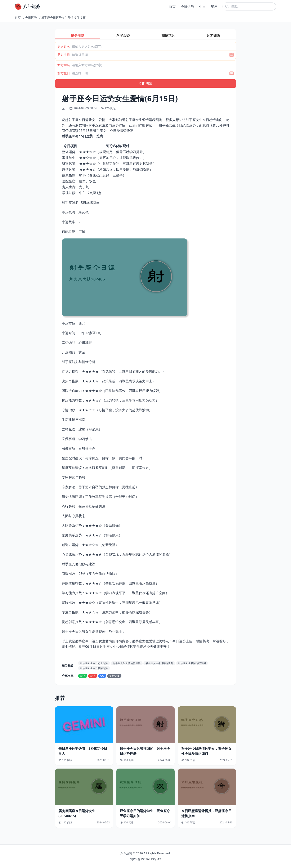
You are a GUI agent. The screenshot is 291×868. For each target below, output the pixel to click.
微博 (93, 676)
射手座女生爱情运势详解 (127, 663)
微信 (83, 676)
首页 (172, 6)
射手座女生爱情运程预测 (192, 663)
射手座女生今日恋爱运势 (94, 663)
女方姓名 (64, 65)
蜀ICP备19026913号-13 (146, 859)
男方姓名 (64, 46)
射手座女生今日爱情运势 (94, 668)
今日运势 (187, 6)
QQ (102, 676)
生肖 (202, 6)
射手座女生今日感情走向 (159, 663)
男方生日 (64, 55)
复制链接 (114, 676)
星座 (214, 6)
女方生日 (64, 73)
